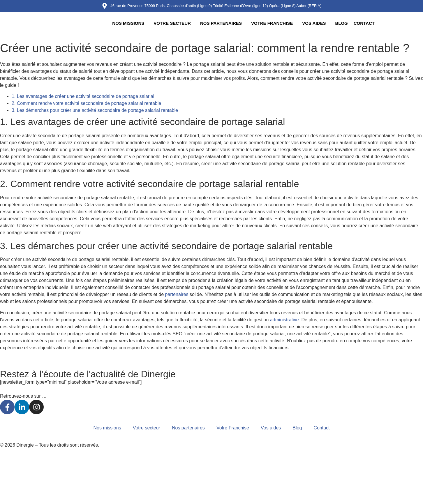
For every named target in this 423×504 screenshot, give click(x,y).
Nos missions (128, 23)
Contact (364, 23)
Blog (341, 23)
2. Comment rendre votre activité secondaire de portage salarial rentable (86, 103)
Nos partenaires (221, 23)
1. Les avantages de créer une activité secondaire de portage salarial (83, 96)
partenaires (177, 294)
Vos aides (314, 23)
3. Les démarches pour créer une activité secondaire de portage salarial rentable (95, 110)
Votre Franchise (272, 23)
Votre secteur (172, 23)
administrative (284, 320)
